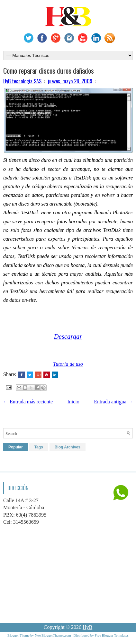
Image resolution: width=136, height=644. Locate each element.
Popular (16, 447)
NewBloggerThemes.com (53, 635)
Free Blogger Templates (112, 635)
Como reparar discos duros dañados (49, 70)
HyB (87, 627)
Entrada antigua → (113, 402)
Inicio (73, 402)
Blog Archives (68, 447)
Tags (39, 447)
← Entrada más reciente (28, 402)
